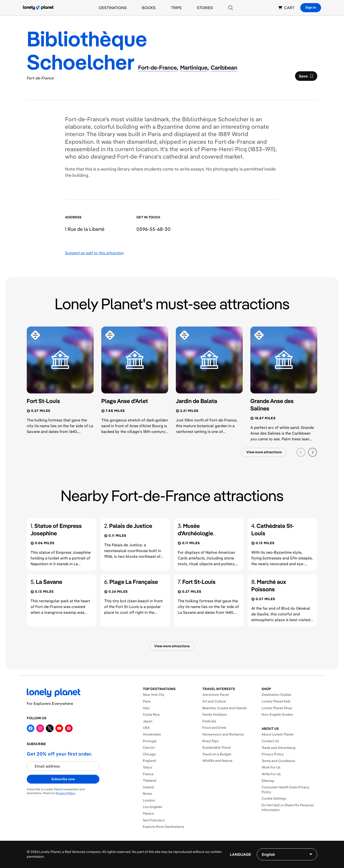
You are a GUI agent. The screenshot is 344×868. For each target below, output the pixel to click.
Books (149, 8)
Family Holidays (215, 714)
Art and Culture (214, 701)
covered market (222, 156)
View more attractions (264, 452)
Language (240, 854)
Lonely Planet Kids (276, 701)
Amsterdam (152, 734)
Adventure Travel (216, 695)
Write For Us (271, 774)
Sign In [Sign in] (311, 7)
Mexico (148, 813)
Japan (148, 721)
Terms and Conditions (278, 761)
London (149, 800)
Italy (146, 708)
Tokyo (148, 767)
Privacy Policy (273, 754)
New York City (154, 695)
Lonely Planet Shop (277, 708)
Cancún (149, 747)
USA (146, 728)
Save (306, 77)
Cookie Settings (274, 798)
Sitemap (268, 781)
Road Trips (210, 741)
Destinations (113, 8)
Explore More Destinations (164, 827)
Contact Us (270, 741)
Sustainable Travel (217, 747)
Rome (147, 794)
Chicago (149, 754)
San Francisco (154, 820)
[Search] (231, 8)
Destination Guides (276, 695)
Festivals (209, 721)
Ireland (148, 787)
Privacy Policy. (66, 793)
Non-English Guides (277, 714)
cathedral (176, 156)
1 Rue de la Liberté (85, 229)
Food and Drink (214, 728)
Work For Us (271, 767)
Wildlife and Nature (217, 761)
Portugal (150, 741)
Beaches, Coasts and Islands (225, 708)
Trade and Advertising (279, 748)
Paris (147, 701)
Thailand (150, 780)
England (149, 761)
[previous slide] (301, 452)
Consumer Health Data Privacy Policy (285, 790)
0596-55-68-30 (153, 229)
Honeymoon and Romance (223, 734)
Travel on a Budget (217, 754)
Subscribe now (63, 779)
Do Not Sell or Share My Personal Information (288, 807)
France (148, 774)
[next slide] (312, 452)
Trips (176, 8)
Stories (205, 8)
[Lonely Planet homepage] (38, 8)
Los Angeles (153, 807)
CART (286, 8)
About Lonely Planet (278, 734)
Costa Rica (151, 714)
